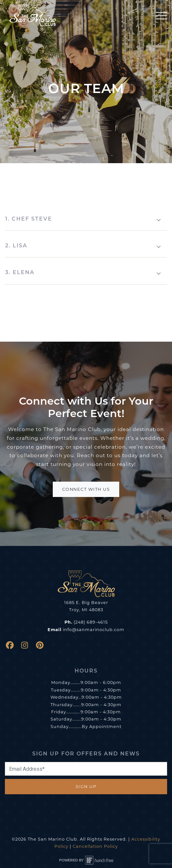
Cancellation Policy (95, 846)
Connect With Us (86, 489)
